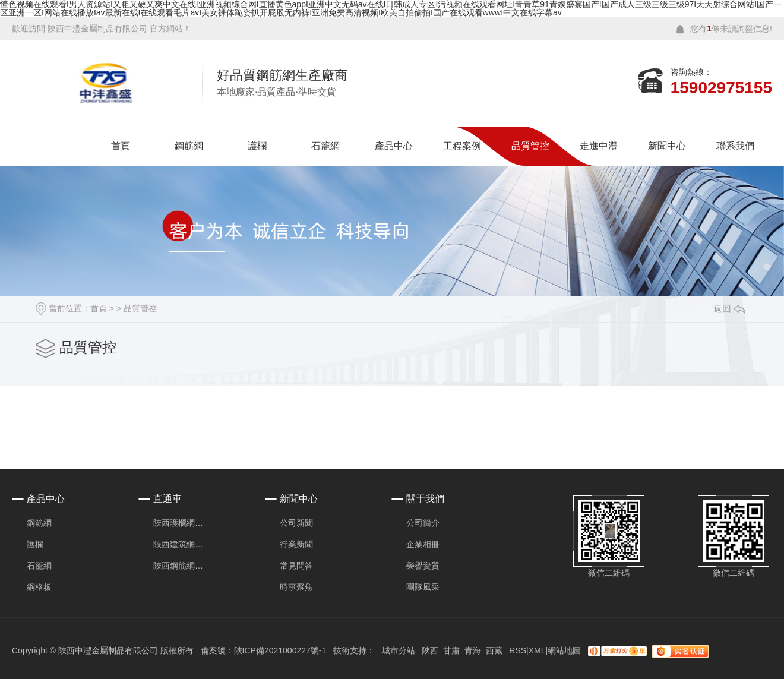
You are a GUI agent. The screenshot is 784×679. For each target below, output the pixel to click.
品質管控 (530, 146)
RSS (518, 650)
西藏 (494, 650)
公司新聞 (296, 523)
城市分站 (399, 650)
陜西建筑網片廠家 (181, 544)
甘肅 (451, 650)
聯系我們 (735, 146)
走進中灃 (599, 146)
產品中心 (394, 146)
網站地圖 (564, 650)
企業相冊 (423, 544)
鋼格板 (39, 587)
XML (537, 650)
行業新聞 (296, 544)
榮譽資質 (423, 566)
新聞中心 (667, 146)
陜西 (430, 650)
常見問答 (296, 566)
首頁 (121, 146)
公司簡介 (423, 523)
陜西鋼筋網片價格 (181, 566)
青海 (473, 650)
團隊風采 (423, 587)
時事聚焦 (296, 587)
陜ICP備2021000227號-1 (280, 650)
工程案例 (462, 146)
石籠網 (325, 146)
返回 (729, 309)
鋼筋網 (189, 146)
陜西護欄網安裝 (181, 523)
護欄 (257, 146)
